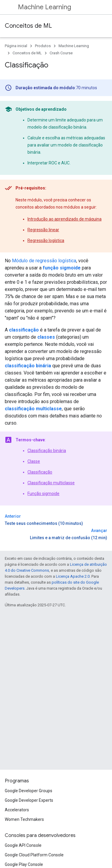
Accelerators (17, 810)
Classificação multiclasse (51, 483)
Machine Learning (45, 7)
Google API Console (23, 845)
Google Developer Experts (29, 800)
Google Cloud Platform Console (34, 855)
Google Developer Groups (29, 791)
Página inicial (16, 46)
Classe (34, 461)
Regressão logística (46, 240)
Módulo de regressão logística (44, 261)
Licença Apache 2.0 (73, 576)
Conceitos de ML (28, 26)
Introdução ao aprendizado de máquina (65, 219)
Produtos (43, 46)
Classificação (40, 472)
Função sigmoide (43, 494)
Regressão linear (43, 230)
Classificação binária (47, 451)
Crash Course (61, 53)
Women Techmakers (24, 819)
